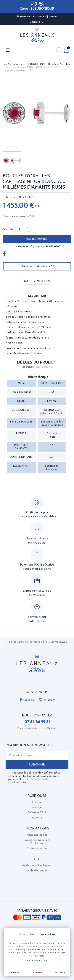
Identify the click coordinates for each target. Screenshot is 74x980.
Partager (5, 254)
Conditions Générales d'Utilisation (37, 842)
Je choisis (37, 973)
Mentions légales (37, 835)
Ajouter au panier (37, 239)
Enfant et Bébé (37, 812)
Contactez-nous (37, 848)
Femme (37, 802)
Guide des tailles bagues (37, 865)
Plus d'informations (37, 961)
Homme (37, 818)
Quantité (8, 229)
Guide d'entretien (37, 281)
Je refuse (15, 973)
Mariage (37, 807)
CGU (54, 266)
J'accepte (59, 973)
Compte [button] (37, 22)
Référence (27, 367)
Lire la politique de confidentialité (28, 781)
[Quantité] (22, 229)
